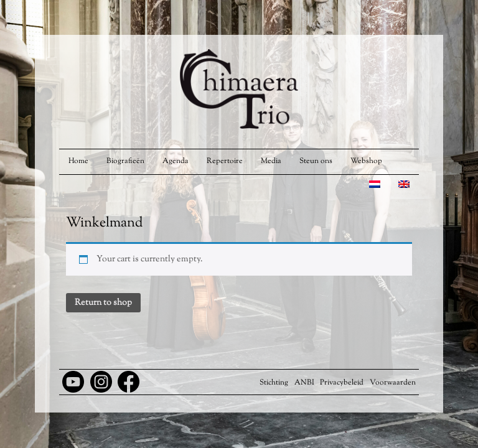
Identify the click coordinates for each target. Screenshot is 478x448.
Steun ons (316, 161)
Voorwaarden (393, 383)
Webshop (366, 161)
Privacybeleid (342, 383)
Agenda (176, 161)
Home (78, 161)
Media (271, 161)
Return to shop (103, 303)
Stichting (274, 383)
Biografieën (125, 161)
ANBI (304, 383)
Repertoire (225, 161)
